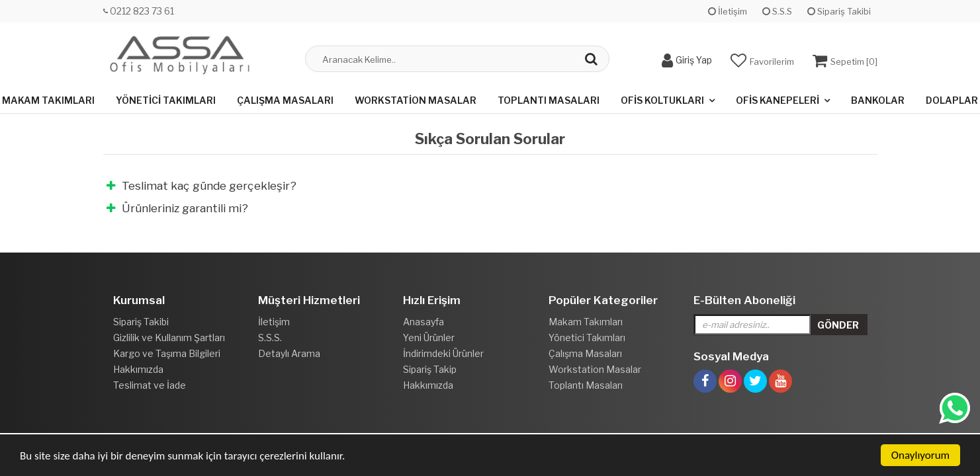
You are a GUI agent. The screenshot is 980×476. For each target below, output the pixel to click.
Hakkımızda (138, 369)
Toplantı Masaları (549, 100)
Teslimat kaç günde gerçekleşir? (201, 186)
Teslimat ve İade (150, 385)
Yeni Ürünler (429, 337)
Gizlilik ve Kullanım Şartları (169, 337)
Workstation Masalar (416, 100)
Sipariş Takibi (839, 11)
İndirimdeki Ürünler (443, 353)
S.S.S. (270, 337)
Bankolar (878, 100)
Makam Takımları (48, 100)
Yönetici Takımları (166, 100)
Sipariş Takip (430, 369)
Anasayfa (423, 322)
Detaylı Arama (289, 353)
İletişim (728, 11)
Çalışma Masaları (285, 100)
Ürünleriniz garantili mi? (177, 208)
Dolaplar (952, 100)
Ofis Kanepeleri (778, 100)
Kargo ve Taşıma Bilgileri (167, 353)
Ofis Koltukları (662, 100)
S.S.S (777, 11)
